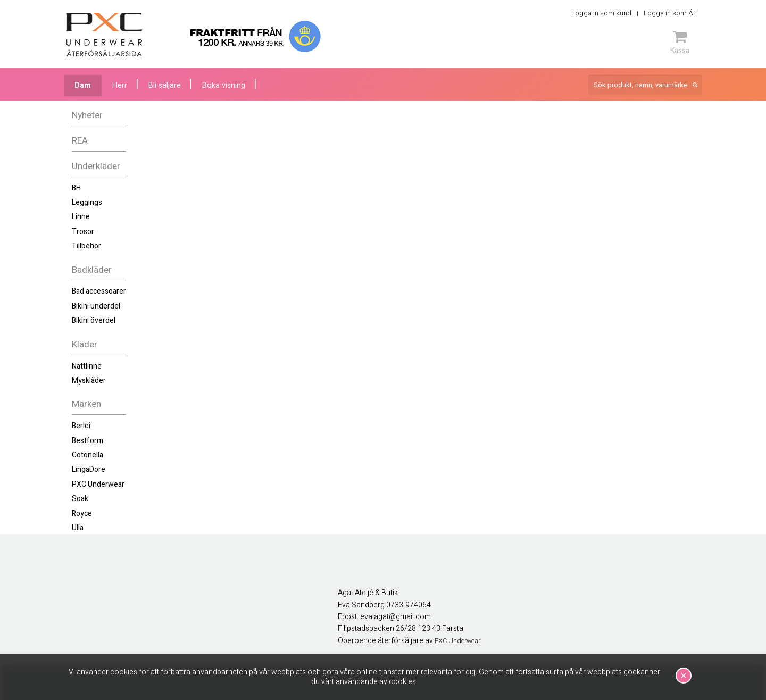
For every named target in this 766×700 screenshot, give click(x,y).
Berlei (81, 426)
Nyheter (87, 115)
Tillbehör (86, 246)
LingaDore (89, 469)
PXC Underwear (98, 484)
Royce (82, 514)
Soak (80, 499)
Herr (120, 85)
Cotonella (88, 455)
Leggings (87, 202)
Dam (83, 85)
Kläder (85, 344)
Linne (81, 217)
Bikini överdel (94, 320)
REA (80, 141)
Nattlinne (87, 366)
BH (76, 188)
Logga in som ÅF (670, 13)
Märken (86, 404)
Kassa (680, 43)
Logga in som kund (601, 13)
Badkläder (92, 270)
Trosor (83, 232)
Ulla (78, 528)
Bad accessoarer (99, 291)
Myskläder (89, 381)
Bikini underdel (96, 306)
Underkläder (96, 166)
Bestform (88, 441)
